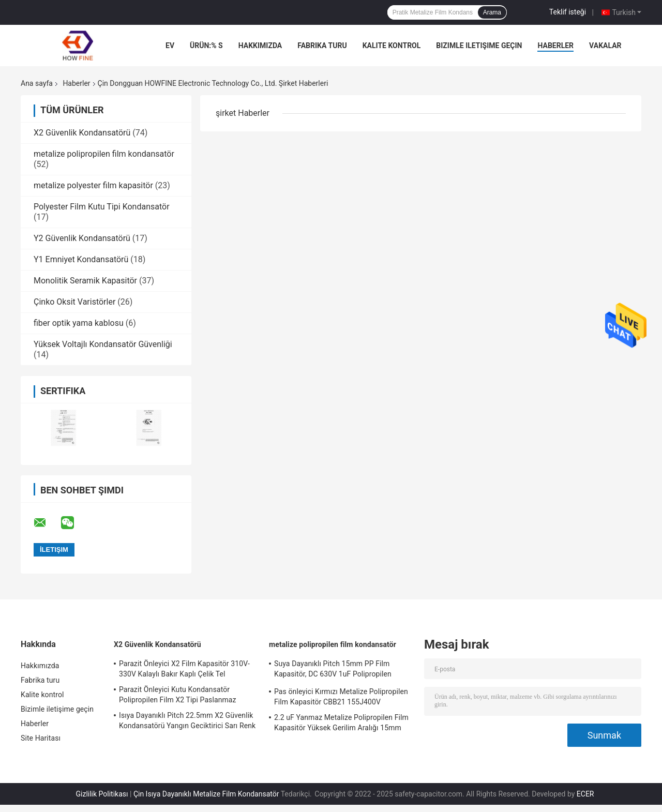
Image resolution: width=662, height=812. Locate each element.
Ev (170, 46)
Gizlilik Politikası (102, 794)
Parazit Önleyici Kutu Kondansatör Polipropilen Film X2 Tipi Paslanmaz (178, 695)
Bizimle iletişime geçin (479, 46)
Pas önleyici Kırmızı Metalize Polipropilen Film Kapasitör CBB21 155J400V (341, 697)
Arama (492, 12)
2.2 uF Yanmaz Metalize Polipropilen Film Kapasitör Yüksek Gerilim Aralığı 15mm (341, 723)
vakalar (605, 46)
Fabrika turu (322, 46)
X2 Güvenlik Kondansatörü (82, 133)
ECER (585, 794)
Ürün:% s (206, 46)
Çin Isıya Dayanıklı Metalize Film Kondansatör (206, 794)
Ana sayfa (37, 83)
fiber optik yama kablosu (79, 323)
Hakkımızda (260, 46)
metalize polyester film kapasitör (93, 185)
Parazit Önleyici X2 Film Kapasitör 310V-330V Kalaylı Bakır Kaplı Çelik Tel (184, 669)
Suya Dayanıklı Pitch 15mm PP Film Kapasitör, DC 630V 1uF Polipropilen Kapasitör (333, 670)
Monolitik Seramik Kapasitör (85, 281)
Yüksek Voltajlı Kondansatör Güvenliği (103, 344)
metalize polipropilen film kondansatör (104, 154)
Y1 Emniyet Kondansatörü (81, 259)
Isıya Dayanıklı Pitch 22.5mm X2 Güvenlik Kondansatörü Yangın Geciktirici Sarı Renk (187, 720)
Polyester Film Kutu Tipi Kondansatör (102, 207)
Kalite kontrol (392, 46)
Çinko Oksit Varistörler (74, 302)
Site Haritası (41, 738)
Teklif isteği (568, 12)
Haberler (555, 46)
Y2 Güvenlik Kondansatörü (82, 238)
